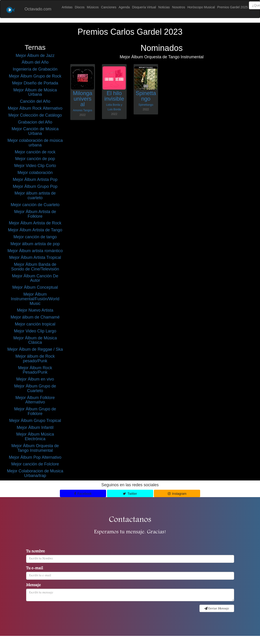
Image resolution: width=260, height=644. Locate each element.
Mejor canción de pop (35, 159)
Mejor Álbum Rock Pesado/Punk (35, 370)
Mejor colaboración (35, 173)
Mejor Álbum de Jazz (35, 56)
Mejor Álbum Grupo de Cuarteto (35, 388)
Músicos (93, 7)
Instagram (177, 494)
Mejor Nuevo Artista (35, 310)
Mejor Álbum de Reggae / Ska (35, 349)
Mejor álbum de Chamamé (35, 317)
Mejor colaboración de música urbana (35, 143)
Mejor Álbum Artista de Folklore (35, 214)
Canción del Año (35, 101)
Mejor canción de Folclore (35, 464)
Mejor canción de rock (35, 152)
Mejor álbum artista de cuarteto (35, 195)
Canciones (109, 7)
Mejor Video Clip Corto (35, 166)
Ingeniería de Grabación (35, 69)
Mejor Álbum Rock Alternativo (35, 108)
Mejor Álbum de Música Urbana (35, 92)
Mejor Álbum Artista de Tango (35, 230)
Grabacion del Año (35, 122)
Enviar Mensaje (217, 609)
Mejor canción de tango (35, 237)
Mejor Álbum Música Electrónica (35, 437)
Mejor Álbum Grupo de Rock (35, 76)
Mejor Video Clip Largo (35, 331)
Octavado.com (38, 9)
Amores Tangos (83, 110)
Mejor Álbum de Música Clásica (35, 340)
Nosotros (179, 7)
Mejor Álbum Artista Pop (35, 180)
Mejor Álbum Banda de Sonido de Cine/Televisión (35, 267)
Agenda (124, 7)
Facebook (83, 494)
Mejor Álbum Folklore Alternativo (35, 400)
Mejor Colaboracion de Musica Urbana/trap (35, 473)
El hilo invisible (114, 96)
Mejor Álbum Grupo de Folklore (35, 411)
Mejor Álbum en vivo (35, 379)
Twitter (130, 494)
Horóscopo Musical (201, 7)
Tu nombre (35, 552)
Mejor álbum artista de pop (35, 244)
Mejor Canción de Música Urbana (35, 131)
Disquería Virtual (144, 7)
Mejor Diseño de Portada (35, 83)
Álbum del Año (35, 62)
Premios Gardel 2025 (232, 7)
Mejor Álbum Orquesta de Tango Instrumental (35, 448)
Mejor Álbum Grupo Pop (35, 186)
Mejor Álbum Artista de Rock (35, 223)
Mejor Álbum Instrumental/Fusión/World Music (35, 299)
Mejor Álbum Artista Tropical (35, 257)
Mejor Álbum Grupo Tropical (35, 421)
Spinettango (146, 96)
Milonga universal (83, 99)
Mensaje (33, 585)
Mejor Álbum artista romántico (35, 251)
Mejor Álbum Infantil (35, 427)
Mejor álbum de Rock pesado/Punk (35, 359)
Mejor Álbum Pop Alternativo (35, 457)
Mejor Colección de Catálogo (35, 115)
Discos (80, 7)
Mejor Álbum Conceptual (35, 287)
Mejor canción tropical (35, 324)
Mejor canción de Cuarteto (35, 205)
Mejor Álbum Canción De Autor (35, 278)
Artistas (67, 7)
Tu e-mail (35, 569)
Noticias (164, 7)
